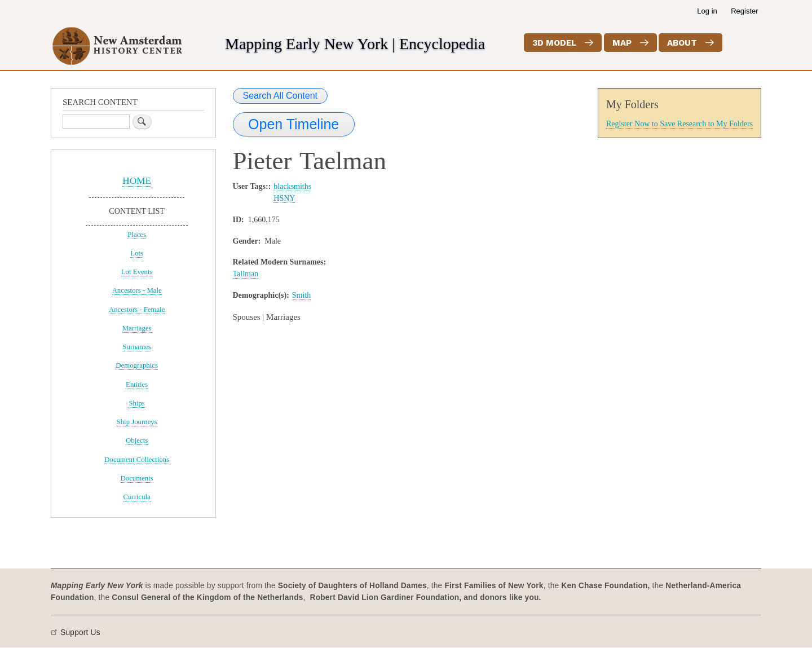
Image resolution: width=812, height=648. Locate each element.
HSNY (284, 198)
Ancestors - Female (137, 310)
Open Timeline (294, 124)
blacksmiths (292, 186)
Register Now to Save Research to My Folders (679, 124)
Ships (136, 403)
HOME (137, 181)
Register (744, 11)
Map (622, 43)
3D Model (554, 43)
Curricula (137, 497)
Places (137, 235)
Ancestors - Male (137, 290)
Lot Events (137, 272)
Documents (137, 478)
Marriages (137, 328)
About (682, 43)
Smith (301, 295)
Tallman (246, 274)
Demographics (137, 365)
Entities (137, 385)
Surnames (136, 347)
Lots (137, 253)
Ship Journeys (137, 422)
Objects (137, 440)
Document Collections (137, 460)
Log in (707, 11)
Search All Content (281, 96)
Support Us (80, 632)
